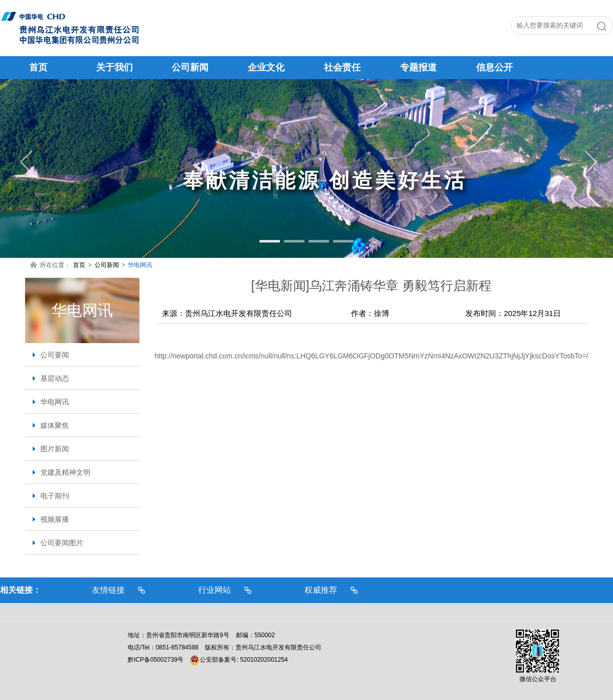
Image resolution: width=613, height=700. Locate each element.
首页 (79, 265)
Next (587, 162)
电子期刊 (55, 496)
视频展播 (55, 519)
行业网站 (215, 590)
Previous (26, 162)
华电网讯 (140, 265)
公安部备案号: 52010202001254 (239, 660)
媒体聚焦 (55, 425)
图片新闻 (55, 449)
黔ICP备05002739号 (156, 660)
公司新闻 (107, 265)
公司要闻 (55, 355)
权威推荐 (321, 590)
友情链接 (108, 590)
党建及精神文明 (65, 472)
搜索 (604, 28)
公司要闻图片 (62, 543)
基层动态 (55, 378)
